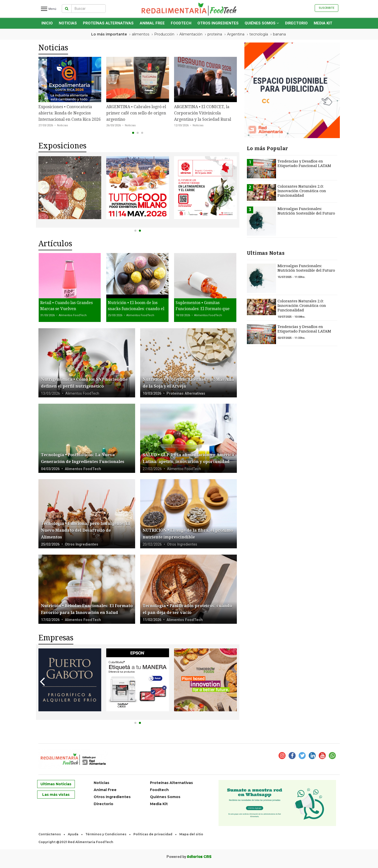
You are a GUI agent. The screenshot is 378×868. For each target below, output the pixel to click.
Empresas (56, 638)
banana (279, 34)
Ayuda (73, 834)
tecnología (259, 34)
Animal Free (152, 23)
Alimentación (191, 34)
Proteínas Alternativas (108, 23)
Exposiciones (62, 146)
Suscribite (327, 8)
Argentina (236, 34)
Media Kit (323, 23)
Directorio (296, 23)
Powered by (189, 857)
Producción (164, 34)
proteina (215, 34)
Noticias (68, 23)
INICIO (47, 23)
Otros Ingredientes (218, 23)
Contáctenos (50, 834)
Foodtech (181, 23)
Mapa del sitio (191, 834)
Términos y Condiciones (106, 834)
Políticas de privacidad (153, 834)
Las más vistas (56, 795)
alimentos (141, 34)
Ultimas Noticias (56, 784)
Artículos (55, 244)
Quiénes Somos (262, 23)
